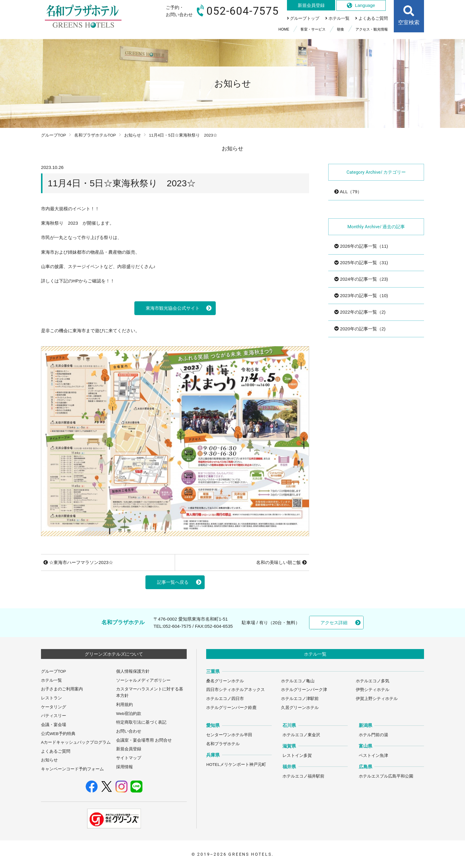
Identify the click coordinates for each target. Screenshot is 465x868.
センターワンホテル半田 (229, 735)
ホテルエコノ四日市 (225, 699)
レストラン (51, 698)
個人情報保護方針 (133, 671)
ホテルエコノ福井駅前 (303, 776)
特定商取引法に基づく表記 (141, 722)
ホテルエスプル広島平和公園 (386, 776)
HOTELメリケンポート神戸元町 (236, 765)
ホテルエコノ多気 (373, 681)
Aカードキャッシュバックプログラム (76, 742)
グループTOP (54, 135)
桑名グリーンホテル (225, 681)
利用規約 (124, 705)
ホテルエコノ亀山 (298, 681)
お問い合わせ (129, 731)
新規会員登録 (129, 749)
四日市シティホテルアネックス (235, 690)
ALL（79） (348, 192)
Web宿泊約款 (129, 714)
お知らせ (133, 135)
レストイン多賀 (297, 756)
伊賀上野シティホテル (377, 699)
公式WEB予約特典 (58, 734)
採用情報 (124, 767)
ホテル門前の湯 (373, 735)
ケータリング (54, 707)
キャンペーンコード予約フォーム (72, 769)
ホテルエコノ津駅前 (300, 699)
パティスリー (54, 716)
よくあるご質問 (56, 751)
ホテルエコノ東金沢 (301, 735)
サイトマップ (129, 758)
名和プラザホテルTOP (95, 135)
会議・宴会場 (54, 725)
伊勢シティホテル (373, 690)
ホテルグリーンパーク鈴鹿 (231, 708)
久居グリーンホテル (300, 708)
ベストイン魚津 (373, 756)
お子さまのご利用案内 (62, 689)
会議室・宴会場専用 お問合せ (144, 740)
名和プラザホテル (223, 744)
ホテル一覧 (51, 680)
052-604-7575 (177, 626)
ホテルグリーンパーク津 (304, 690)
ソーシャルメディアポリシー (143, 680)
